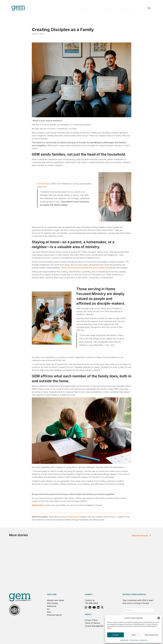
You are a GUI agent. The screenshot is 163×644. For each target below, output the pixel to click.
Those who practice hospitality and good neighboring (85, 268)
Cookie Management (94, 626)
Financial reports (54, 615)
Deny (133, 635)
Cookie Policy (124, 640)
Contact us (90, 600)
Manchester (73, 517)
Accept (116, 635)
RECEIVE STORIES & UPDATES (134, 594)
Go (48, 609)
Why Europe (52, 603)
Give (49, 612)
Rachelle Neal (43, 184)
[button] (159, 618)
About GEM (52, 594)
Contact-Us (143, 640)
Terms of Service (92, 623)
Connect (89, 594)
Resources (52, 606)
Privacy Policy (134, 640)
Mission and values (55, 600)
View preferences (151, 635)
